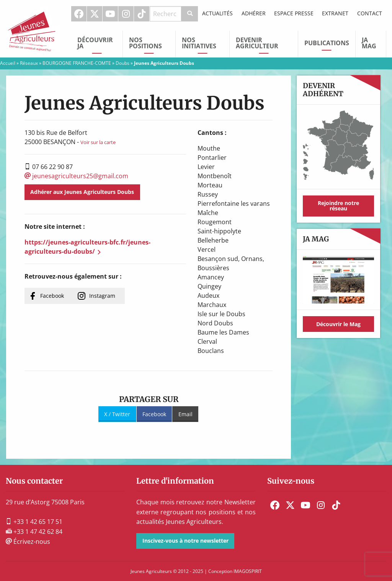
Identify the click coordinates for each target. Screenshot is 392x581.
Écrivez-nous (28, 542)
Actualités (217, 13)
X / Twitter (117, 414)
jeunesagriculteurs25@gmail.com (76, 176)
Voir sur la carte (98, 142)
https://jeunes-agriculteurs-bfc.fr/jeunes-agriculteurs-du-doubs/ (87, 247)
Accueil (8, 63)
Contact (370, 13)
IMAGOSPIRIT (248, 571)
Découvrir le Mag (338, 324)
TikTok (142, 14)
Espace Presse (294, 13)
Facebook (79, 14)
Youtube (110, 14)
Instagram (126, 14)
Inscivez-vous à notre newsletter (185, 541)
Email (185, 414)
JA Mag (369, 43)
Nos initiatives (199, 43)
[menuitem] (79, 14)
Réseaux (29, 63)
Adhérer (254, 13)
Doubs (122, 63)
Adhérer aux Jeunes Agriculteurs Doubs (82, 192)
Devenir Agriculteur (257, 43)
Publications (327, 43)
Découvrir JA (95, 43)
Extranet (335, 13)
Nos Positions (145, 43)
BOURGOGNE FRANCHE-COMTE (77, 63)
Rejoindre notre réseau (338, 206)
